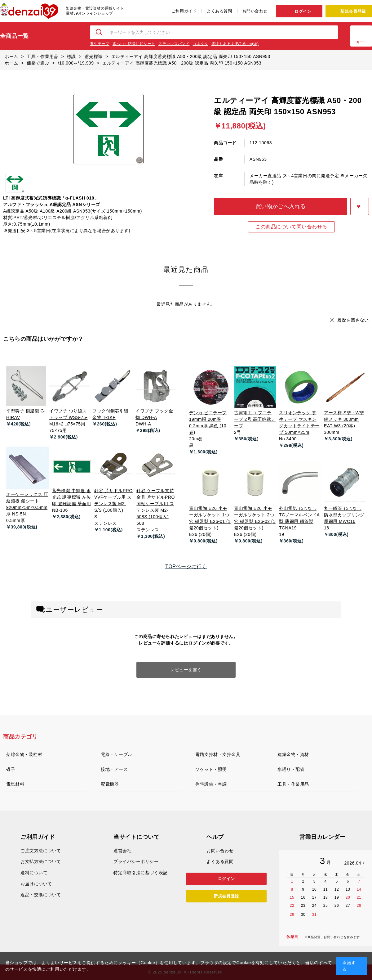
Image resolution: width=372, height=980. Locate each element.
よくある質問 (219, 11)
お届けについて (36, 884)
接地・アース (114, 769)
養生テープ (100, 44)
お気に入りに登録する (360, 206)
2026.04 (353, 863)
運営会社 (122, 851)
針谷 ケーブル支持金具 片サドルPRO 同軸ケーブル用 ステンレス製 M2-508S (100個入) (156, 504)
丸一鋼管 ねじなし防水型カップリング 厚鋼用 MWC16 (344, 515)
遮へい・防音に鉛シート (134, 44)
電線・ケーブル (117, 754)
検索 (100, 32)
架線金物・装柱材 (24, 754)
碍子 (11, 769)
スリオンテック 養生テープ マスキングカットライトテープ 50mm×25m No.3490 (299, 426)
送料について (34, 873)
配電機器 (110, 784)
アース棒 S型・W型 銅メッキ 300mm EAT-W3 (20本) (344, 419)
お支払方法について (41, 861)
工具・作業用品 (293, 784)
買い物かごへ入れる (281, 206)
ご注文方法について (41, 851)
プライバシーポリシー (136, 861)
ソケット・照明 (211, 769)
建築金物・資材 (293, 754)
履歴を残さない (353, 320)
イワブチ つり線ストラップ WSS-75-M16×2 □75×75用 (68, 417)
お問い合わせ (255, 11)
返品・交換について (41, 895)
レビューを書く (186, 670)
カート (361, 42)
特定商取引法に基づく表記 (141, 873)
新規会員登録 (353, 11)
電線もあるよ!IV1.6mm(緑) (235, 44)
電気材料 (15, 784)
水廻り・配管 (291, 769)
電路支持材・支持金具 (218, 754)
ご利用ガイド (184, 11)
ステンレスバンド (174, 44)
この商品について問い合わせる (291, 227)
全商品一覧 (14, 36)
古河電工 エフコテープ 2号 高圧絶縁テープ (255, 419)
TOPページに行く (186, 566)
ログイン (303, 11)
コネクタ (200, 44)
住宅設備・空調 (211, 784)
